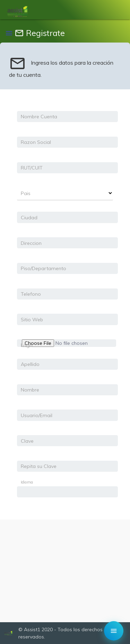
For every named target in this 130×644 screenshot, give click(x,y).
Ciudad (29, 218)
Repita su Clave (39, 466)
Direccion (31, 243)
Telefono (31, 294)
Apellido (30, 364)
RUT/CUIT (32, 168)
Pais (26, 193)
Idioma (27, 482)
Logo (27, 345)
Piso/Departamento (44, 268)
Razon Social (36, 142)
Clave (27, 441)
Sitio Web (32, 320)
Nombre (30, 390)
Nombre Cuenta (39, 117)
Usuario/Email (37, 415)
